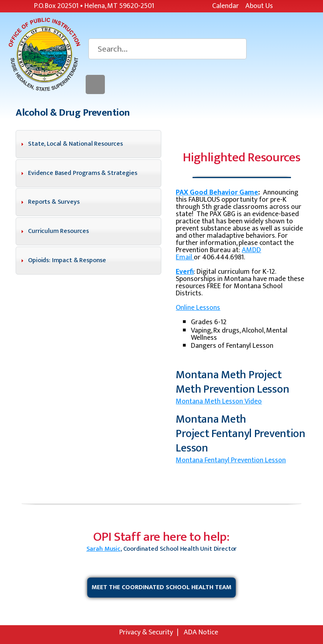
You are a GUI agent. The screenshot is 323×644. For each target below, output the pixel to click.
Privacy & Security (146, 632)
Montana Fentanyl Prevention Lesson (231, 460)
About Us (259, 6)
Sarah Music (103, 549)
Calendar (226, 6)
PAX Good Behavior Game (217, 193)
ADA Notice (201, 632)
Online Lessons (198, 308)
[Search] (168, 49)
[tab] (88, 144)
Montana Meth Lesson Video (219, 401)
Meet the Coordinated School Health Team (161, 587)
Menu (95, 84)
